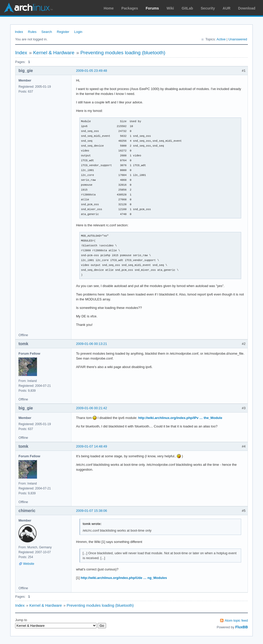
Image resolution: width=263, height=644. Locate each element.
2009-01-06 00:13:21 (92, 344)
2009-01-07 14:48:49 (92, 446)
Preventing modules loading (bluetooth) (123, 53)
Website (29, 564)
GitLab (187, 8)
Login (78, 32)
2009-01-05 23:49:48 (92, 71)
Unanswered (238, 39)
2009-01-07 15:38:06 (92, 511)
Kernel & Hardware (54, 53)
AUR (227, 8)
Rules (32, 32)
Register (63, 32)
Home (109, 8)
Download (247, 8)
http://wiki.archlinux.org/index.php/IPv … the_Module (180, 418)
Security (208, 8)
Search (47, 32)
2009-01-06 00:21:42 (92, 408)
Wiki (170, 8)
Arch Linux (28, 8)
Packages (130, 8)
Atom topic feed (236, 620)
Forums (152, 8)
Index (19, 32)
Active (221, 39)
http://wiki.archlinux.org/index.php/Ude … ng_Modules (124, 578)
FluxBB (242, 627)
